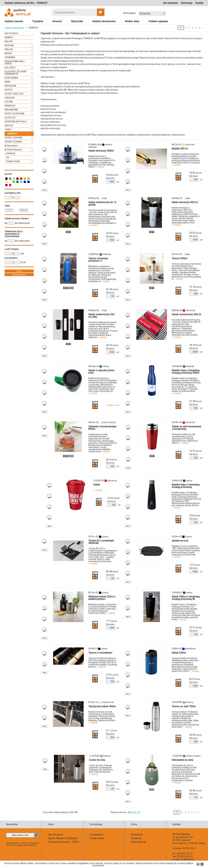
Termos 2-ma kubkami (100, 653)
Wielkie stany (132, 21)
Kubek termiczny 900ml (101, 151)
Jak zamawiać (170, 3)
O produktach (96, 835)
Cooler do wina (97, 760)
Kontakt (199, 3)
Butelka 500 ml (180, 149)
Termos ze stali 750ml (184, 706)
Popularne (38, 21)
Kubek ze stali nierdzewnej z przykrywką (186, 428)
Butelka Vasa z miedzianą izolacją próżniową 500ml (186, 372)
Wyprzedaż (77, 21)
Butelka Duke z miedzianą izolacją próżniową (186, 486)
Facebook (136, 838)
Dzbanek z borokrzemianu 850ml (102, 428)
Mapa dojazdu (138, 842)
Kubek (97, 485)
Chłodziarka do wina (182, 760)
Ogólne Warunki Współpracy (63, 838)
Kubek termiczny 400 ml (185, 202)
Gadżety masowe (14, 21)
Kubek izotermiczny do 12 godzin (102, 204)
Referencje (187, 3)
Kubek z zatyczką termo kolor (101, 372)
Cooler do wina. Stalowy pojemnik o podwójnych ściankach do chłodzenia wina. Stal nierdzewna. (101, 770)
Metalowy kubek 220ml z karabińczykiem (102, 598)
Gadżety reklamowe (14, 28)
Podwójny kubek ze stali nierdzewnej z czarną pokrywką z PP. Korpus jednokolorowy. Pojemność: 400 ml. (185, 439)
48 (132, 812)
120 (138, 812)
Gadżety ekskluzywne (104, 21)
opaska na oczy (180, 541)
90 (135, 812)
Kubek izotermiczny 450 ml (186, 314)
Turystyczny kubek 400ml (102, 706)
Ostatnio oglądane (158, 21)
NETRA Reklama (181, 834)
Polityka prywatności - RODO (63, 842)
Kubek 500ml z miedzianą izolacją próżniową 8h (186, 598)
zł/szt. (112, 175)
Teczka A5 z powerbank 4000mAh (101, 542)
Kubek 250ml (179, 653)
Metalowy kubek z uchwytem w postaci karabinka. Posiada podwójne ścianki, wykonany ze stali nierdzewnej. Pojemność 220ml (102, 609)
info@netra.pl (187, 859)
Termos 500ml (179, 258)
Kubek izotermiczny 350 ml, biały (101, 316)
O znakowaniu (97, 838)
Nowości (57, 21)
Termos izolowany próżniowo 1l (98, 260)
